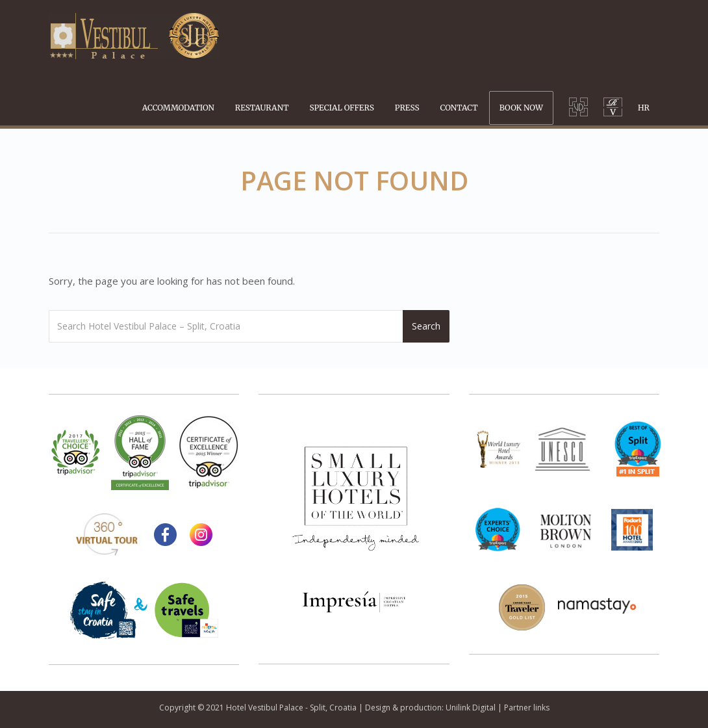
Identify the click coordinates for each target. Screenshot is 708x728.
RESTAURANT (262, 108)
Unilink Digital (471, 708)
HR (644, 108)
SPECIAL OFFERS (342, 108)
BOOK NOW (521, 108)
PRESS (407, 108)
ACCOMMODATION (178, 108)
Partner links (527, 708)
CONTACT (459, 108)
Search (426, 326)
